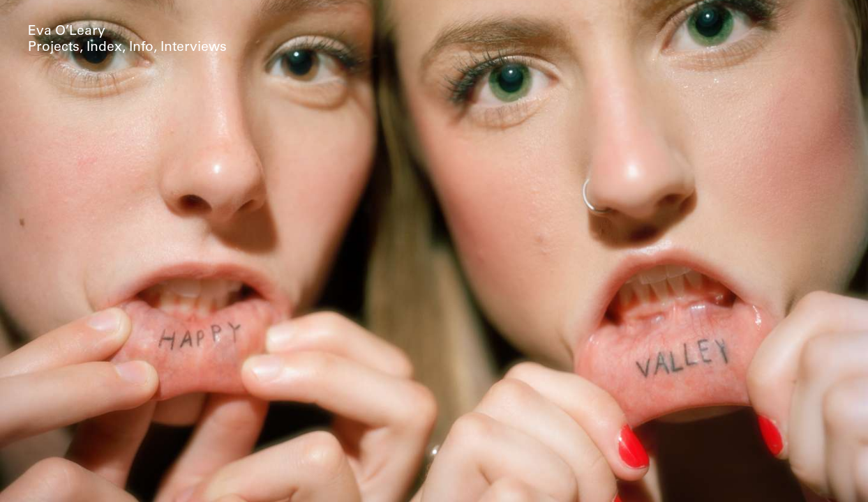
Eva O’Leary (67, 32)
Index (104, 48)
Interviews (194, 48)
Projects (54, 48)
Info (141, 48)
